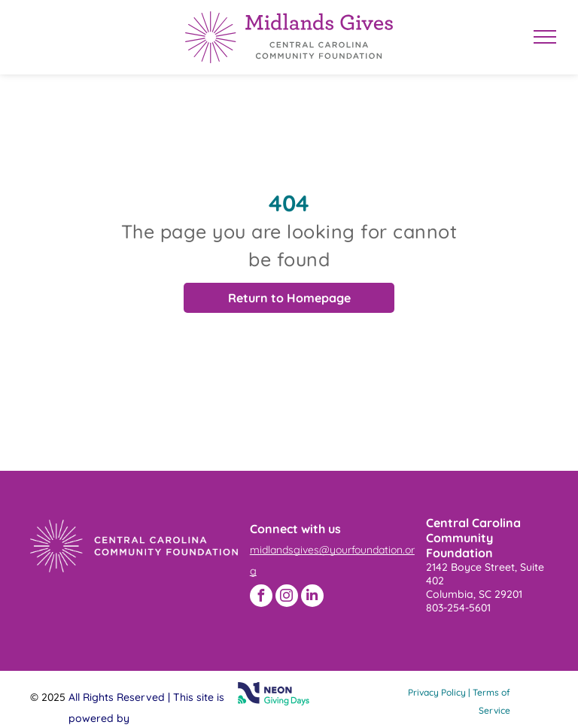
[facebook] (261, 596)
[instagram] (287, 596)
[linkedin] (312, 596)
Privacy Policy (437, 692)
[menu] (545, 37)
